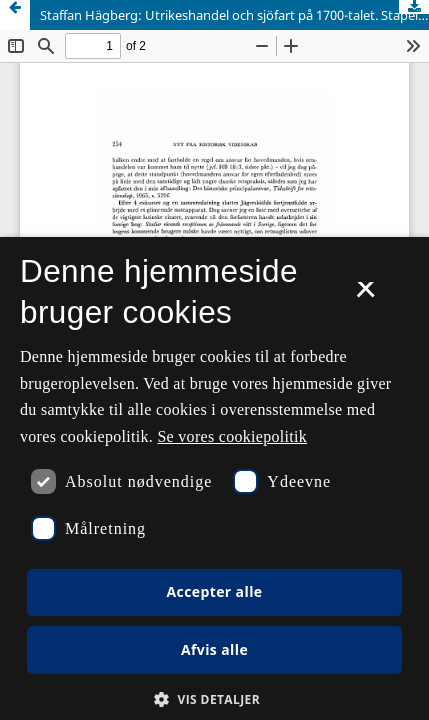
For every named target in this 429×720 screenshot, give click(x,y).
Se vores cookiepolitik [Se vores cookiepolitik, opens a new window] (232, 436)
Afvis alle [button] (214, 649)
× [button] (365, 296)
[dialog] (214, 478)
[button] (214, 699)
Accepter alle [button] (214, 591)
